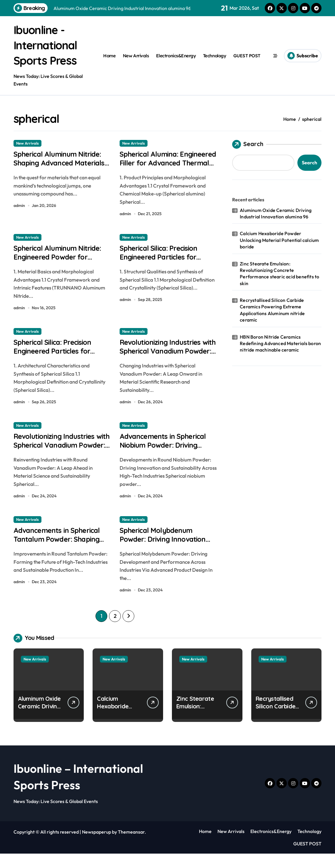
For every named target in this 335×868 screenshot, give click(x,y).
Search (248, 144)
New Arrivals (136, 56)
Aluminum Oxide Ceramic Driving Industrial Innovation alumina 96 (276, 213)
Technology (215, 56)
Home (109, 56)
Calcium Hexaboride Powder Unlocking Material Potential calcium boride (279, 240)
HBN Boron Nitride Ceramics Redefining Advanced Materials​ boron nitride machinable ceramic (280, 343)
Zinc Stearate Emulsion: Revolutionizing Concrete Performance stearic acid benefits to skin (279, 274)
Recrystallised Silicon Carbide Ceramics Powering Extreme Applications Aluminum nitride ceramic (272, 310)
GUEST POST (247, 56)
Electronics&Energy (176, 56)
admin (19, 208)
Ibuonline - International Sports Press (48, 45)
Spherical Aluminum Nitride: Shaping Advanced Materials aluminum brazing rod (62, 170)
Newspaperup (97, 846)
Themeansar (131, 846)
